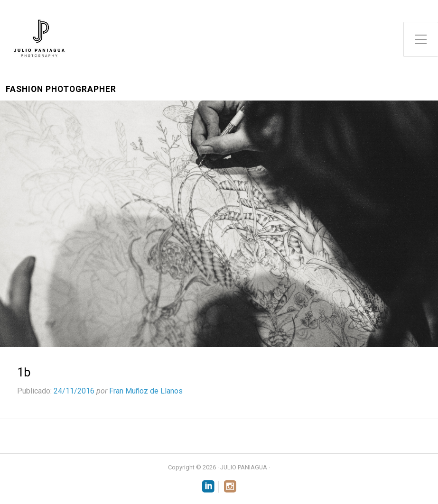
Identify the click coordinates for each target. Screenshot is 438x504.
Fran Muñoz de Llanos (146, 391)
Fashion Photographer (61, 89)
